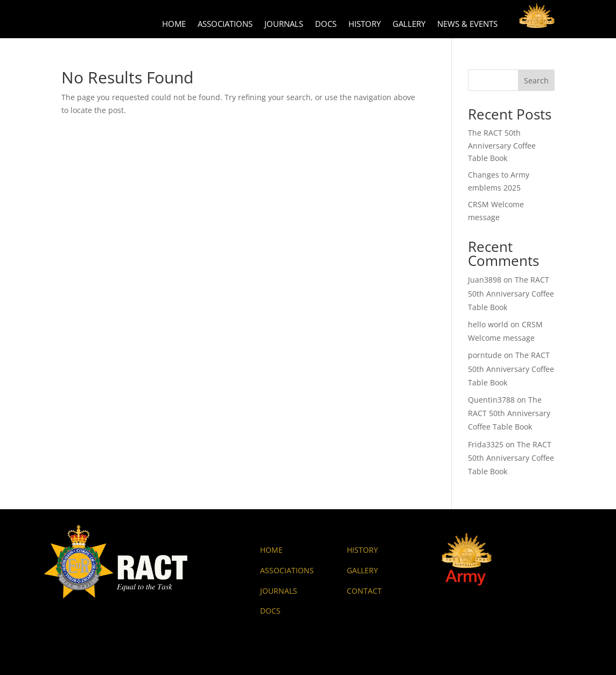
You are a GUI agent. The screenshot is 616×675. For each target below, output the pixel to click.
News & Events (467, 24)
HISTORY (362, 550)
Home (174, 24)
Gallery (409, 24)
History (365, 24)
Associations (225, 24)
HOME (271, 550)
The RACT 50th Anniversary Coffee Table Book (502, 146)
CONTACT (364, 591)
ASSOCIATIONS (287, 570)
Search (536, 80)
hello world (488, 324)
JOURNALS (279, 591)
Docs (326, 24)
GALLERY (362, 570)
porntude (485, 355)
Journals (284, 24)
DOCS (270, 611)
